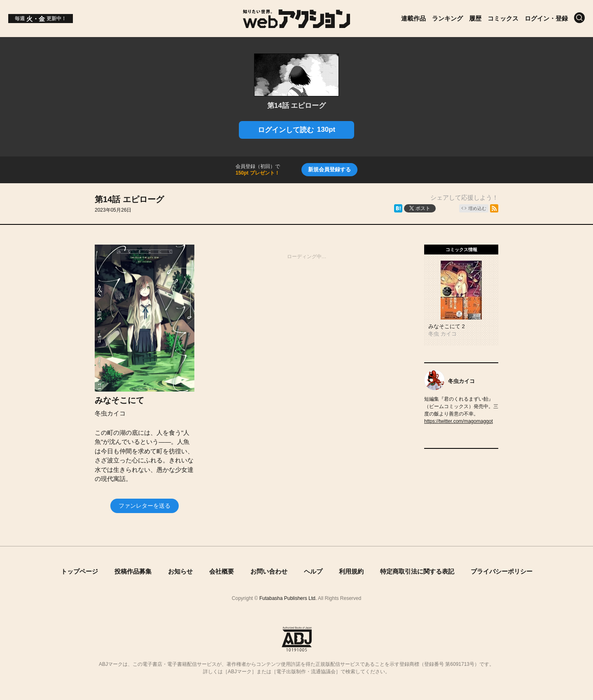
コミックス (503, 18)
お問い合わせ (269, 571)
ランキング (447, 18)
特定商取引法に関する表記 (417, 571)
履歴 (475, 18)
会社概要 (222, 571)
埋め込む (477, 208)
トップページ (79, 571)
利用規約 (351, 571)
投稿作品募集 (133, 571)
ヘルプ (313, 571)
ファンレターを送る (145, 506)
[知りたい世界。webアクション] (297, 25)
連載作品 (413, 18)
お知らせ (180, 571)
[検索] (579, 18)
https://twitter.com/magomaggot (459, 421)
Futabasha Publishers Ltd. (288, 598)
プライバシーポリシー (502, 571)
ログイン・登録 (546, 18)
